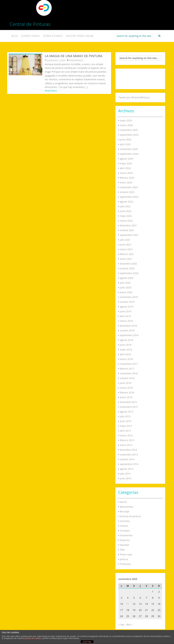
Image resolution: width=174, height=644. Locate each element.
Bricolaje (125, 511)
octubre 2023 (127, 192)
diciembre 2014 (128, 450)
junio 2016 (126, 383)
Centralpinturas (76, 60)
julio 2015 (125, 416)
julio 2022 (125, 206)
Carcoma (125, 521)
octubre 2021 (127, 230)
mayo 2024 (126, 163)
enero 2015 (126, 445)
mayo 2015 (126, 426)
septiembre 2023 (129, 197)
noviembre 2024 (129, 149)
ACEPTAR (87, 642)
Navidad (124, 545)
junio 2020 (126, 287)
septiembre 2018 (129, 335)
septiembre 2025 (129, 135)
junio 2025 (126, 140)
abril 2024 (125, 168)
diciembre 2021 (128, 225)
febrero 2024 (127, 178)
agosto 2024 (127, 159)
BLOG (15, 36)
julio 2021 (125, 240)
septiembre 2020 (129, 273)
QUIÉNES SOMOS (30, 36)
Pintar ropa (126, 554)
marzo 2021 (126, 249)
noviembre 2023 (129, 187)
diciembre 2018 (128, 326)
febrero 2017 (127, 369)
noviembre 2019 (129, 297)
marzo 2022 (126, 221)
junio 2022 (126, 211)
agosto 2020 (127, 278)
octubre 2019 (127, 302)
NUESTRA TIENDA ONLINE (80, 36)
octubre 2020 (127, 268)
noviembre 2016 (129, 373)
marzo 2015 (126, 435)
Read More (51, 91)
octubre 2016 (127, 378)
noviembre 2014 (129, 455)
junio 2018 (126, 345)
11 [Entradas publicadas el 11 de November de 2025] (128, 604)
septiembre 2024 (129, 154)
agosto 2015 (127, 412)
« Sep (121, 624)
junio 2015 (126, 421)
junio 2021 (126, 245)
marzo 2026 (126, 125)
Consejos (125, 531)
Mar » (129, 624)
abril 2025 (125, 144)
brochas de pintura (130, 516)
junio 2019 (126, 311)
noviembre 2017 (129, 364)
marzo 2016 (126, 388)
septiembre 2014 (129, 464)
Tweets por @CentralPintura (134, 97)
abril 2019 (125, 316)
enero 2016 (126, 397)
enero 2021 (126, 259)
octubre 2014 (127, 459)
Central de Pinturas (30, 25)
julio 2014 (125, 474)
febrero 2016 (127, 392)
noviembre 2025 (129, 130)
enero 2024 (126, 182)
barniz (123, 502)
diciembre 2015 (128, 402)
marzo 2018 (126, 359)
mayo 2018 (126, 350)
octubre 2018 (127, 330)
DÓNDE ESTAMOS (53, 36)
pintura (124, 559)
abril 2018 (125, 354)
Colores (124, 526)
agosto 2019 (127, 307)
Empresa (125, 540)
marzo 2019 (126, 321)
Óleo (122, 550)
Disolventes (126, 535)
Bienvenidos (127, 507)
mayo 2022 (126, 216)
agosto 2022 (127, 202)
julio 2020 (125, 283)
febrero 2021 (127, 254)
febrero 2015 (127, 440)
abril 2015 (125, 431)
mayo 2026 (126, 120)
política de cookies (33, 638)
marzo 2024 (126, 173)
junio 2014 (126, 478)
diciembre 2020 (128, 264)
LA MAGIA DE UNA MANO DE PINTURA (74, 56)
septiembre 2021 (129, 235)
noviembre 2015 (129, 407)
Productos (125, 564)
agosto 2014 (127, 469)
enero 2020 (126, 292)
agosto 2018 (127, 340)
